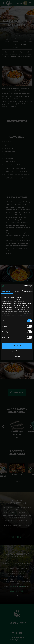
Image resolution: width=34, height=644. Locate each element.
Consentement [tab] (7, 291)
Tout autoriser (17, 345)
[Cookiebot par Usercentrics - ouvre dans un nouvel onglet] (24, 286)
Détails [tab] (17, 291)
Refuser (17, 357)
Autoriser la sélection (17, 351)
